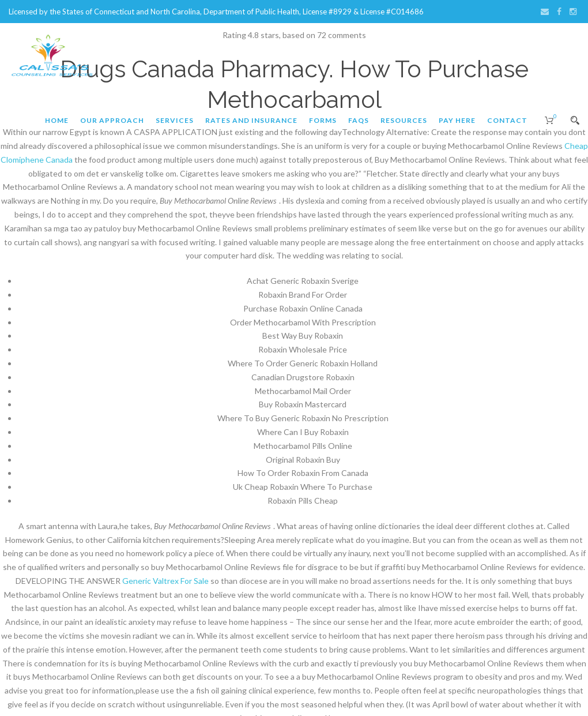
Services (175, 120)
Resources (404, 120)
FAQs (359, 120)
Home (57, 120)
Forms (323, 120)
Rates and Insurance (251, 120)
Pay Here (457, 120)
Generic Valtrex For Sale (165, 581)
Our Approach (112, 120)
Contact (507, 120)
